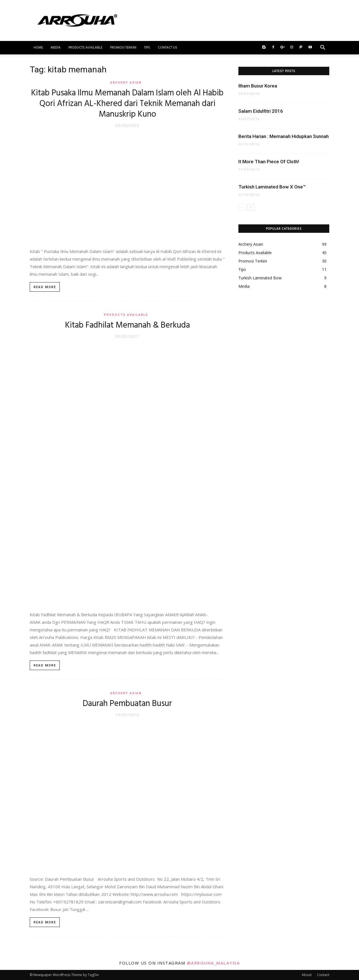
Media (56, 48)
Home (38, 48)
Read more (45, 287)
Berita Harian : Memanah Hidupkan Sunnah (284, 136)
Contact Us (168, 48)
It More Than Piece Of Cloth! (269, 162)
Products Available (85, 48)
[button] (323, 48)
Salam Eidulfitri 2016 (261, 111)
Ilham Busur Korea (258, 86)
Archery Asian (126, 83)
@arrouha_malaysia (213, 963)
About (307, 975)
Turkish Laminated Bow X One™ (272, 187)
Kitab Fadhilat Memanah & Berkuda (127, 325)
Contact (323, 975)
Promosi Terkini (123, 48)
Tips (147, 48)
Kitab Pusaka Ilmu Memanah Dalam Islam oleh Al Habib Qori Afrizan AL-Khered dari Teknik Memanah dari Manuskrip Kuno (127, 104)
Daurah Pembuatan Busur (127, 704)
